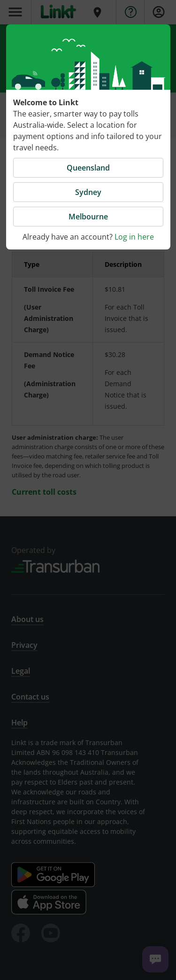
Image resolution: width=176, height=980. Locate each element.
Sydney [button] (88, 192)
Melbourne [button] (88, 217)
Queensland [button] (88, 168)
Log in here (134, 237)
